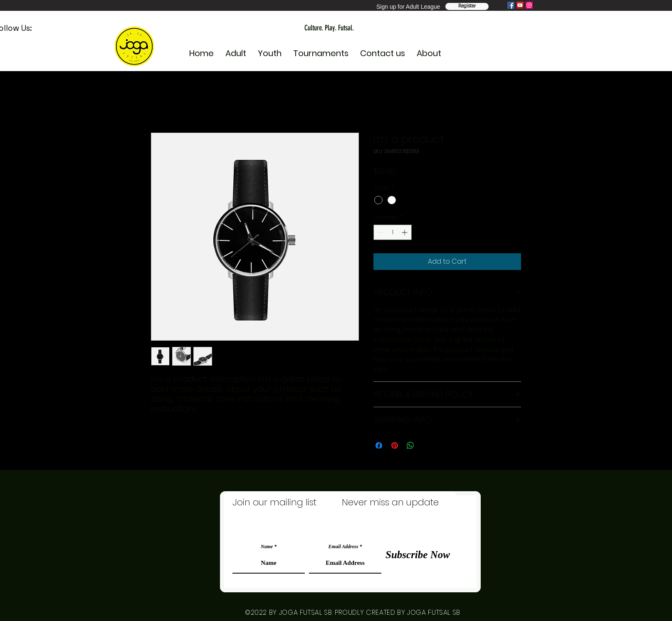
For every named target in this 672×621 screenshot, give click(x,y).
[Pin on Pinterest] (395, 445)
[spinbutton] (393, 232)
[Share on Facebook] (379, 445)
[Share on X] (426, 445)
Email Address (343, 547)
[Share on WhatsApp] (410, 445)
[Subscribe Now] (418, 554)
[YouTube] (520, 5)
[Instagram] (529, 5)
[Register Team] (467, 6)
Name (267, 547)
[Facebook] (511, 5)
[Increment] (405, 232)
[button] (270, 50)
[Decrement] (380, 232)
